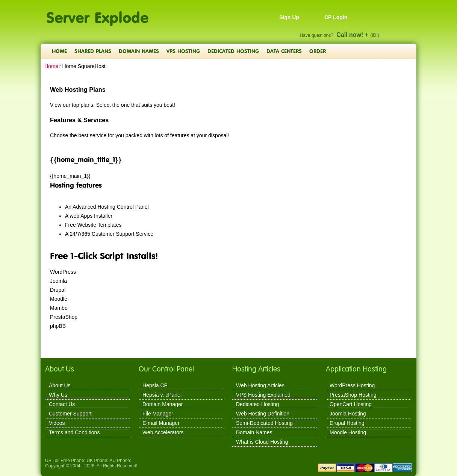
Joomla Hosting (348, 414)
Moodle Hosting (348, 432)
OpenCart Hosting (351, 404)
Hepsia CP (155, 385)
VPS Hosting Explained (263, 395)
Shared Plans (93, 51)
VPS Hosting (183, 51)
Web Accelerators (163, 432)
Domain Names (139, 51)
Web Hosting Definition (263, 414)
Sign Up (289, 17)
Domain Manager (163, 404)
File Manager (158, 414)
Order (318, 51)
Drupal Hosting (347, 423)
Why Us (58, 395)
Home (59, 51)
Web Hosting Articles (260, 385)
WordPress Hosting (352, 385)
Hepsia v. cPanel (162, 395)
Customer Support (70, 414)
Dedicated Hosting (233, 51)
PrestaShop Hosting (353, 395)
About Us (60, 385)
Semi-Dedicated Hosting (264, 423)
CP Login (336, 17)
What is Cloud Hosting (262, 442)
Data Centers (284, 51)
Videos (57, 423)
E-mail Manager (161, 423)
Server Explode (97, 13)
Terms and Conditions (74, 432)
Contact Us (62, 404)
